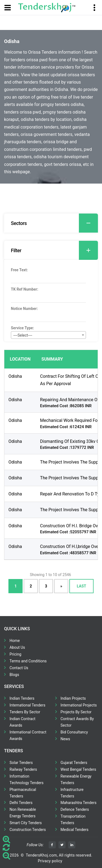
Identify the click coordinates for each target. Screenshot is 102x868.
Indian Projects (73, 698)
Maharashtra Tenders (79, 803)
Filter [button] (54, 250)
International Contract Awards (28, 735)
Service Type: (22, 328)
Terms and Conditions (28, 661)
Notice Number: (24, 309)
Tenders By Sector (25, 712)
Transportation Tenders (73, 820)
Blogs (14, 675)
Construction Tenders (28, 830)
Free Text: (19, 270)
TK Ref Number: (24, 289)
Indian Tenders (22, 698)
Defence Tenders (75, 809)
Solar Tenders (21, 763)
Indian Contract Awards (22, 722)
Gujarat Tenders (74, 763)
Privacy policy (50, 861)
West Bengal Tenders (78, 769)
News (65, 739)
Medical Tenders (75, 830)
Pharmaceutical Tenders (23, 793)
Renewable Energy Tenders (76, 779)
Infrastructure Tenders (72, 793)
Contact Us (19, 668)
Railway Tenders (23, 769)
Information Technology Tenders (27, 779)
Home (15, 641)
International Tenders (27, 705)
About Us (17, 647)
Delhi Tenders (21, 803)
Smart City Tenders (26, 823)
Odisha (15, 376)
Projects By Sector (76, 712)
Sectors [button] (54, 223)
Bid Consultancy (74, 732)
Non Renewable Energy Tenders (23, 813)
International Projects (79, 705)
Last (81, 586)
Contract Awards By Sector (77, 722)
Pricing (15, 654)
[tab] (51, 223)
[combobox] (48, 335)
